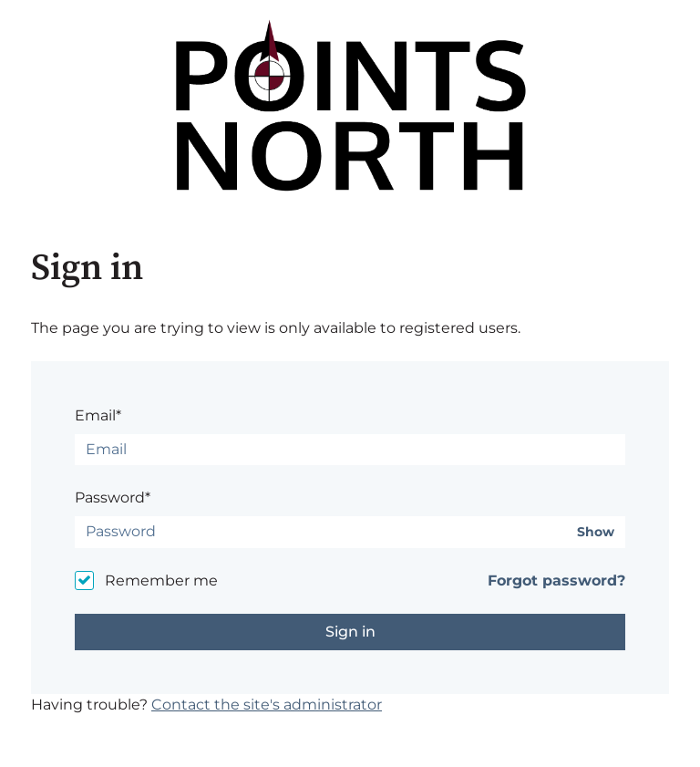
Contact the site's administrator (267, 705)
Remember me (161, 580)
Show (596, 532)
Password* (113, 498)
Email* (98, 415)
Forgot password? (556, 580)
